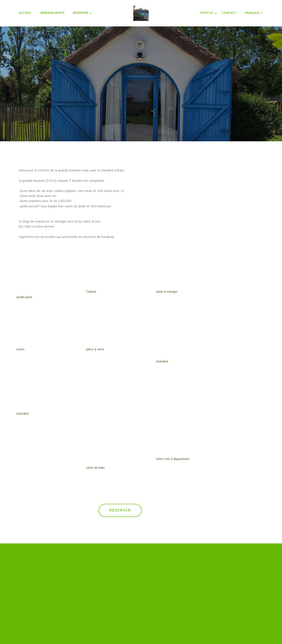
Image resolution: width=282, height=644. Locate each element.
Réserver (81, 13)
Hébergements (52, 13)
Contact (229, 13)
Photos (207, 13)
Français (252, 13)
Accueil (25, 13)
